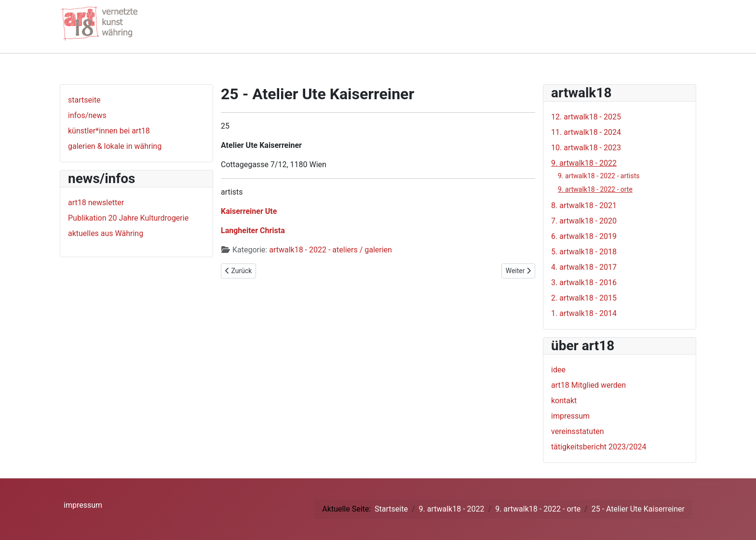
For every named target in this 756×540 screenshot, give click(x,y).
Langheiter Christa (253, 230)
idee (558, 370)
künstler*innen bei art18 (109, 131)
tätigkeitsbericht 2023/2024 (599, 447)
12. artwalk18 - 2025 (586, 117)
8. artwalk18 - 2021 (584, 205)
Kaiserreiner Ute (249, 211)
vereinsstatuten (578, 431)
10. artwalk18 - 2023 (586, 148)
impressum (570, 416)
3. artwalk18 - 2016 (584, 283)
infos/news (87, 115)
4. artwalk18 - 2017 (584, 267)
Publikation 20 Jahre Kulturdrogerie (128, 218)
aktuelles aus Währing (106, 233)
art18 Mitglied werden (588, 385)
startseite (84, 100)
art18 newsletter (96, 203)
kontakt (564, 401)
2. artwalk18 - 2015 (584, 298)
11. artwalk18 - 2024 (586, 132)
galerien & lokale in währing (115, 146)
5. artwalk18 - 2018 (584, 252)
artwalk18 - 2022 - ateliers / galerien (331, 250)
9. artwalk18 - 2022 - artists (599, 176)
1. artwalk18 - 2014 (584, 313)
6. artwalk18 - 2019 (584, 236)
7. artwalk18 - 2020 (584, 221)
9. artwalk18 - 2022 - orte (595, 189)
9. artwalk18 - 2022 (584, 163)
